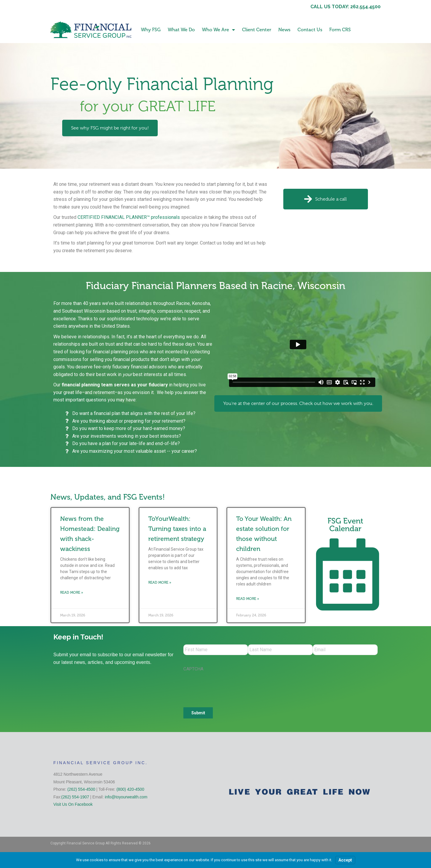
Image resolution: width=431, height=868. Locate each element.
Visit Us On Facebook (73, 805)
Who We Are (218, 30)
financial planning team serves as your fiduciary (115, 385)
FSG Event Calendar (345, 525)
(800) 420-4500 (130, 790)
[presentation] (228, 687)
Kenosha (201, 303)
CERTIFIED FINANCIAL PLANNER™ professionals (129, 217)
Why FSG (151, 30)
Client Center (257, 30)
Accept (345, 860)
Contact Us (310, 30)
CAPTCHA (193, 670)
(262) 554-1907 (75, 798)
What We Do (181, 30)
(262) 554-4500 (81, 790)
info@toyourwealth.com (126, 798)
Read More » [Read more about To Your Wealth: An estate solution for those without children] (248, 599)
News (284, 30)
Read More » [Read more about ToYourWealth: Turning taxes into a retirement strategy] (160, 583)
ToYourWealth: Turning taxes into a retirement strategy (177, 529)
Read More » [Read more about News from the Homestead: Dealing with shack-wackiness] (72, 593)
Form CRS (340, 30)
